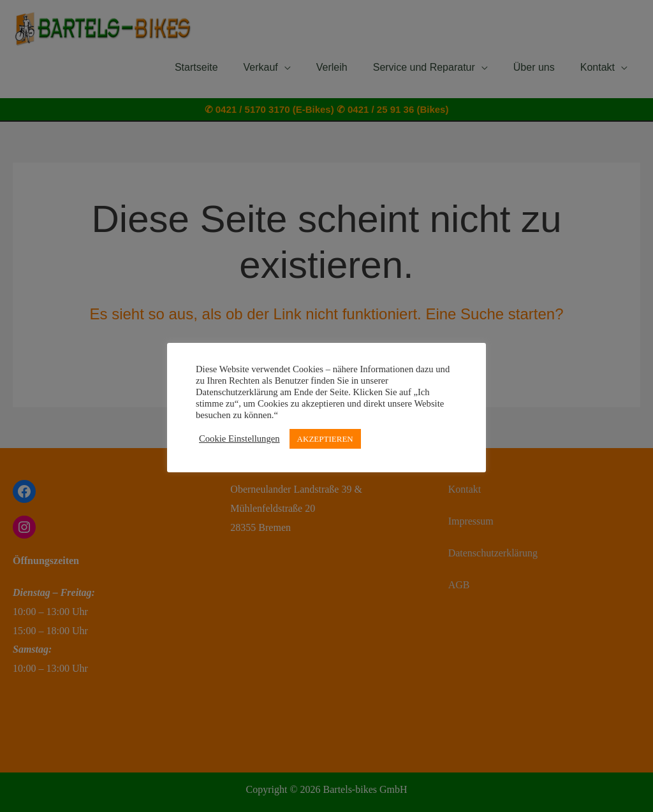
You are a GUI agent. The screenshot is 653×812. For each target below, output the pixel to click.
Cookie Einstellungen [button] (239, 439)
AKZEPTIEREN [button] (325, 439)
